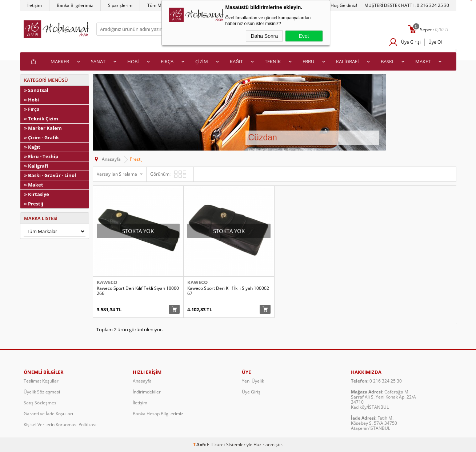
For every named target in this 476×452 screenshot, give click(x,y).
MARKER (60, 61)
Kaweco (107, 282)
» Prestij (34, 204)
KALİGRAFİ (347, 61)
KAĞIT (236, 61)
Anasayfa (142, 381)
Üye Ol (435, 42)
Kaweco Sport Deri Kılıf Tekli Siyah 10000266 (138, 291)
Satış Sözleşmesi (41, 403)
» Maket (34, 185)
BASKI (387, 61)
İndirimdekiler (147, 392)
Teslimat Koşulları (42, 381)
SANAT (98, 61)
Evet (304, 36)
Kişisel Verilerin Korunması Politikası (60, 425)
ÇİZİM (202, 61)
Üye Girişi (411, 42)
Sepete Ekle (174, 309)
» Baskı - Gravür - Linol (50, 175)
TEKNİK (273, 61)
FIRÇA (167, 61)
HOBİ (133, 61)
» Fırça (32, 109)
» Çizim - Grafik (41, 137)
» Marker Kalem (43, 128)
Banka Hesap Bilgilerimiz (158, 414)
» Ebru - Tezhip (41, 156)
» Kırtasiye (37, 194)
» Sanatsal (36, 90)
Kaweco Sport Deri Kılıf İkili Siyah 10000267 (228, 291)
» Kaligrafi (36, 166)
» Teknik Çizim (41, 119)
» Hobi (31, 100)
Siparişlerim (120, 5)
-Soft (200, 445)
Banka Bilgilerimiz (75, 5)
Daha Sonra (265, 36)
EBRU (308, 61)
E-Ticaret (216, 445)
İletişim (35, 5)
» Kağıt (32, 147)
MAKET (423, 61)
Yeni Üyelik (253, 381)
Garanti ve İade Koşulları (48, 414)
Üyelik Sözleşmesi (42, 392)
